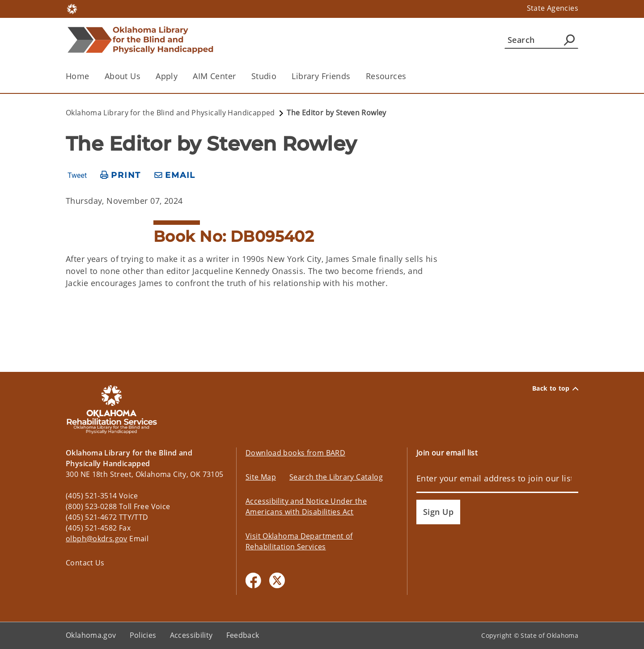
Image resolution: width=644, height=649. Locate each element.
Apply (167, 76)
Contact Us (85, 563)
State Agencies (553, 8)
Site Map (261, 477)
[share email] (175, 175)
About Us (123, 76)
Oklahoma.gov (91, 635)
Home (78, 76)
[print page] (121, 175)
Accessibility (191, 635)
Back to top (555, 388)
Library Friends (321, 76)
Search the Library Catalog (336, 477)
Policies (143, 635)
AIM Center (214, 76)
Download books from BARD (295, 453)
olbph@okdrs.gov (97, 539)
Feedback (243, 635)
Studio (264, 76)
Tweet (77, 176)
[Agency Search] (569, 40)
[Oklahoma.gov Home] (72, 8)
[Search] (541, 40)
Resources (386, 76)
